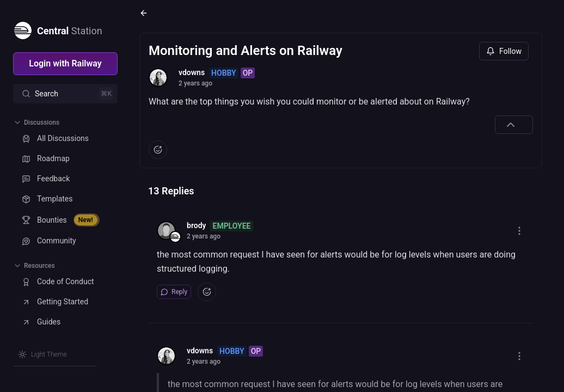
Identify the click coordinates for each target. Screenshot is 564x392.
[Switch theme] (42, 354)
